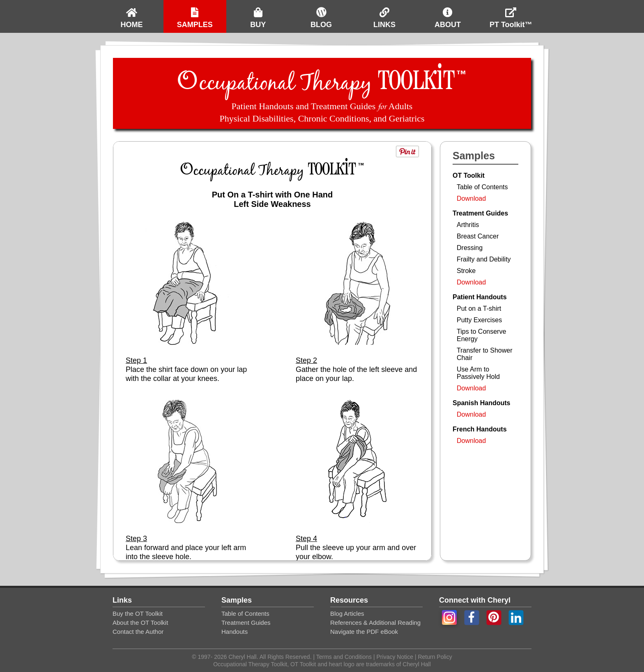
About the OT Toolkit (140, 623)
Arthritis (468, 225)
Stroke (466, 271)
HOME (131, 14)
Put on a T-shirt (479, 308)
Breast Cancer (478, 236)
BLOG (321, 14)
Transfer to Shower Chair (484, 354)
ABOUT (448, 14)
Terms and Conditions (345, 657)
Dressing (470, 248)
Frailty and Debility (484, 259)
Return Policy (434, 657)
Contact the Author (138, 632)
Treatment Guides (246, 623)
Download (471, 198)
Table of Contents (482, 187)
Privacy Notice (395, 657)
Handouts (235, 632)
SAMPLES (195, 14)
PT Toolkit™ (511, 14)
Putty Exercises (479, 320)
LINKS (384, 14)
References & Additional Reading (375, 623)
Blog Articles (347, 614)
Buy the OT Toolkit (138, 614)
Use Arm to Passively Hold (478, 373)
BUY (258, 14)
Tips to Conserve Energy (481, 335)
